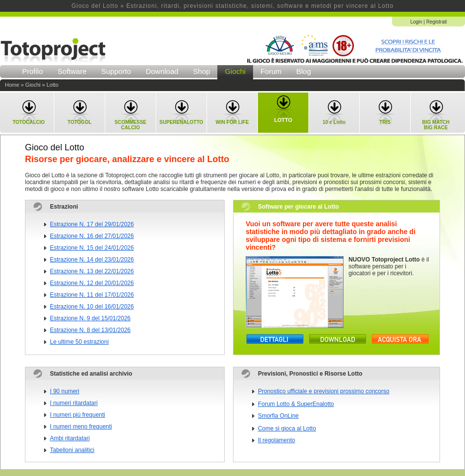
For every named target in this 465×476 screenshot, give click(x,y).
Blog (303, 71)
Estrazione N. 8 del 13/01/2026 (90, 330)
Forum (271, 71)
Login (416, 22)
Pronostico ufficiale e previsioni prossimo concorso (324, 391)
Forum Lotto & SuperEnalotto (296, 404)
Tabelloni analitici (72, 450)
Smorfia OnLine (278, 416)
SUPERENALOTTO (181, 122)
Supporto (116, 71)
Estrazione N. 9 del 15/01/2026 (90, 318)
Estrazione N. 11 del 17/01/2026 (92, 295)
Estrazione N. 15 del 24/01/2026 (92, 248)
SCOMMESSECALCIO (130, 125)
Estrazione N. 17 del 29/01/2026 (92, 224)
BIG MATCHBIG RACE (436, 125)
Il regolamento (277, 440)
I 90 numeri (65, 391)
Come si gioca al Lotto (287, 428)
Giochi (235, 71)
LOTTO (283, 120)
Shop (201, 71)
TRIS (385, 122)
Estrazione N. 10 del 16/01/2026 (92, 307)
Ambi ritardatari (70, 438)
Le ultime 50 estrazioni (79, 342)
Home (12, 85)
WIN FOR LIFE (232, 122)
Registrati (437, 22)
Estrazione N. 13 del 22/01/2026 (92, 271)
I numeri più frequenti (78, 415)
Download (162, 71)
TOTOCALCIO (29, 122)
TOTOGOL (80, 122)
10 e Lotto (334, 122)
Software (72, 71)
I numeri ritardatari (74, 403)
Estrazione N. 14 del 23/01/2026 (92, 260)
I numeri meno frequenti (81, 427)
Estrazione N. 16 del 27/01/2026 (92, 236)
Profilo (33, 71)
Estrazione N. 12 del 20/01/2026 (92, 283)
